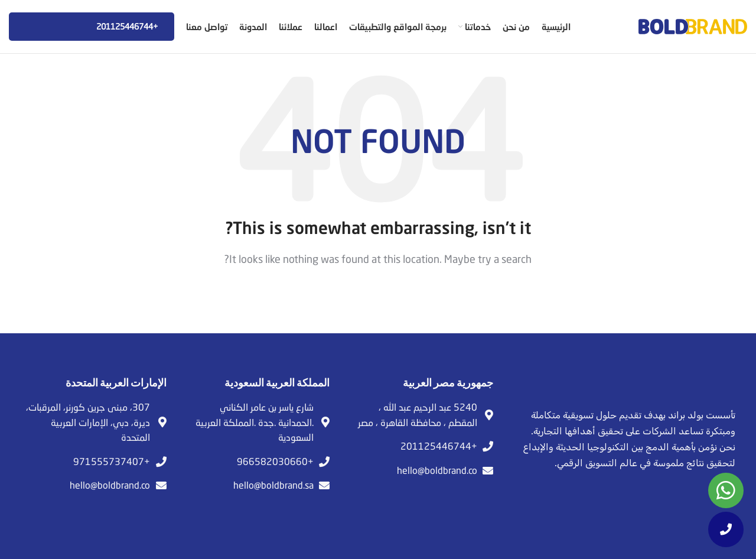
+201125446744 (92, 27)
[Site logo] (693, 25)
